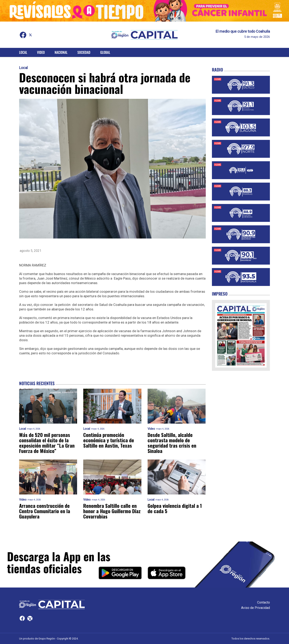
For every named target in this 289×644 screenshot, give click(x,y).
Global (105, 52)
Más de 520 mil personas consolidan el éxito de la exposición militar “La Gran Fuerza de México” (47, 443)
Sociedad (84, 52)
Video (41, 52)
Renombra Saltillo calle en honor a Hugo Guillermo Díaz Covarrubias (112, 511)
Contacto (264, 602)
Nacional (61, 52)
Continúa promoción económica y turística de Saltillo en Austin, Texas (109, 440)
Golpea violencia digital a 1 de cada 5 (175, 508)
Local (23, 52)
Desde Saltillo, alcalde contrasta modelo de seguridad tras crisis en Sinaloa (172, 443)
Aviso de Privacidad (255, 608)
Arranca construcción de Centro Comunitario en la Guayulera (45, 511)
